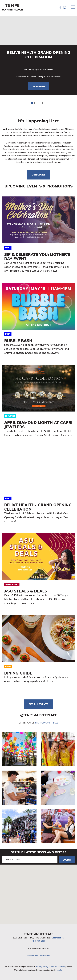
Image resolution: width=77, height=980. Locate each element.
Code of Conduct (57, 967)
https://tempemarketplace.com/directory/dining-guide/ (38, 650)
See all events (38, 704)
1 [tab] (32, 103)
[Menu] (73, 7)
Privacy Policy (42, 967)
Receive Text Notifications (38, 956)
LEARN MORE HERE (38, 236)
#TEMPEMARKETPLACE (46, 723)
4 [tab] (42, 103)
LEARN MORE (38, 86)
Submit (67, 860)
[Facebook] (60, 7)
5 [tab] (45, 103)
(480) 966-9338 (38, 941)
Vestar (60, 970)
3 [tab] (38, 103)
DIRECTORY (38, 175)
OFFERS (38, 570)
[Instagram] (65, 7)
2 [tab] (35, 103)
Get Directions (58, 938)
